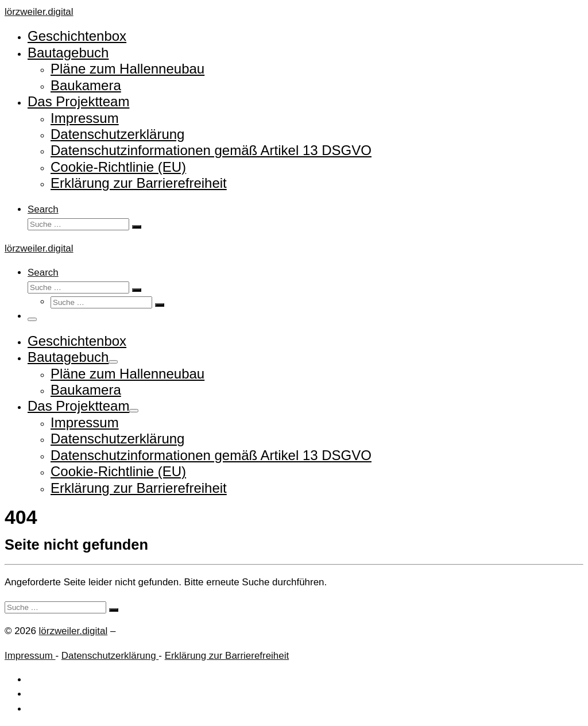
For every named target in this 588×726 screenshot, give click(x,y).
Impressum (30, 656)
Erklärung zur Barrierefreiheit (227, 656)
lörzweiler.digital (73, 631)
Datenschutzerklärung (110, 656)
